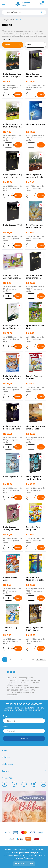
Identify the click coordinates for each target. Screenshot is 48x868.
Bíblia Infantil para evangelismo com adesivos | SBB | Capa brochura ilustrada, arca (12, 377)
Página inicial (9, 20)
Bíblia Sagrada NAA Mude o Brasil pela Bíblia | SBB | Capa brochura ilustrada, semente (12, 75)
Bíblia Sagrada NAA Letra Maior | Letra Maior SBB (12, 428)
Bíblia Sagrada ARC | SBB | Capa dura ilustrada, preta (13, 176)
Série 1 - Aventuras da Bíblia (35, 377)
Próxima (41, 660)
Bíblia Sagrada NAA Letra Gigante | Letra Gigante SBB (12, 327)
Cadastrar (24, 738)
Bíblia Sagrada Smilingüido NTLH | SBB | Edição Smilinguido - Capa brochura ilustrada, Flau (12, 528)
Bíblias (19, 20)
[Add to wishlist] (19, 54)
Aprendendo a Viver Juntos (35, 327)
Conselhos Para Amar (10, 579)
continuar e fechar (24, 864)
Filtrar (13, 45)
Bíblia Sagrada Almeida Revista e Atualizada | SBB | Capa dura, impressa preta (34, 75)
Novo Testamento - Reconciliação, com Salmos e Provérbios (35, 226)
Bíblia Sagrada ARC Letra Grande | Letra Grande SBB (35, 277)
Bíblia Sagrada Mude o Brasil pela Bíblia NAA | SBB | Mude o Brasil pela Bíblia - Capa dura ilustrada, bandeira (35, 579)
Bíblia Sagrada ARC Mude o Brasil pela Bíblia (35, 176)
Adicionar (18, 95)
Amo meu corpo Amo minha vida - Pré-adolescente (11, 277)
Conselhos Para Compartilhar (33, 528)
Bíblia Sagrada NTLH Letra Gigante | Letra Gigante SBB (35, 428)
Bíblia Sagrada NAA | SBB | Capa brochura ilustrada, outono (35, 629)
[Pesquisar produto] (42, 13)
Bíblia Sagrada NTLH (35, 124)
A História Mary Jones (10, 629)
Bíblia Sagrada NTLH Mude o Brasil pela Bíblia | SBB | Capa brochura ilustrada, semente (13, 126)
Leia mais (6, 39)
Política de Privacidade (24, 858)
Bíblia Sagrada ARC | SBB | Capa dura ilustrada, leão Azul (35, 478)
